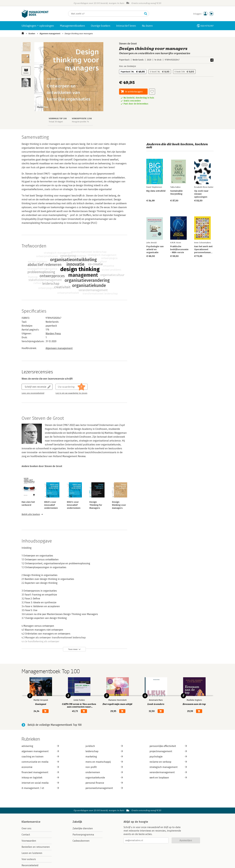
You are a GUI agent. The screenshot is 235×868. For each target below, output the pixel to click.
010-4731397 (207, 26)
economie (40, 767)
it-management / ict (40, 788)
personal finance (104, 783)
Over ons (26, 828)
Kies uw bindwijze (128, 66)
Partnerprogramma (83, 835)
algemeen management (40, 751)
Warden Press (53, 334)
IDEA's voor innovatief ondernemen (51, 505)
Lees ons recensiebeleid (33, 393)
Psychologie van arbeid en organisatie (155, 249)
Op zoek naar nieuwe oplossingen (201, 194)
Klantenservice (31, 822)
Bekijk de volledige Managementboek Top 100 (55, 725)
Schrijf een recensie (36, 387)
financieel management (40, 772)
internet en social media (40, 783)
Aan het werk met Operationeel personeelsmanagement (207, 249)
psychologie (168, 757)
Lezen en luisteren (32, 853)
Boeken (32, 34)
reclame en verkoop (168, 762)
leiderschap (104, 751)
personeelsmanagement (104, 788)
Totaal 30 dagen (56, 122)
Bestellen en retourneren (36, 847)
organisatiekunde (104, 778)
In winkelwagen (134, 91)
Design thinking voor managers (79, 34)
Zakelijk (77, 822)
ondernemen (104, 772)
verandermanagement (168, 772)
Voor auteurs (29, 859)
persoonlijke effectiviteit (168, 746)
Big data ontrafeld (156, 191)
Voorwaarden (29, 841)
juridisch (104, 746)
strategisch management (168, 767)
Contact (26, 835)
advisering (40, 746)
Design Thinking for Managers (96, 505)
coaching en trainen (40, 757)
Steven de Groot (128, 44)
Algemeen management (50, 34)
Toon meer (73, 649)
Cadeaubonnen (81, 841)
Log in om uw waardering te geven (71, 393)
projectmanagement (168, 751)
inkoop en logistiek (40, 778)
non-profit (104, 767)
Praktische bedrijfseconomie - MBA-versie (179, 249)
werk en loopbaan (168, 778)
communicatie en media (40, 762)
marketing (104, 757)
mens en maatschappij (104, 762)
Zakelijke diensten (83, 828)
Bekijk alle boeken (31, 514)
